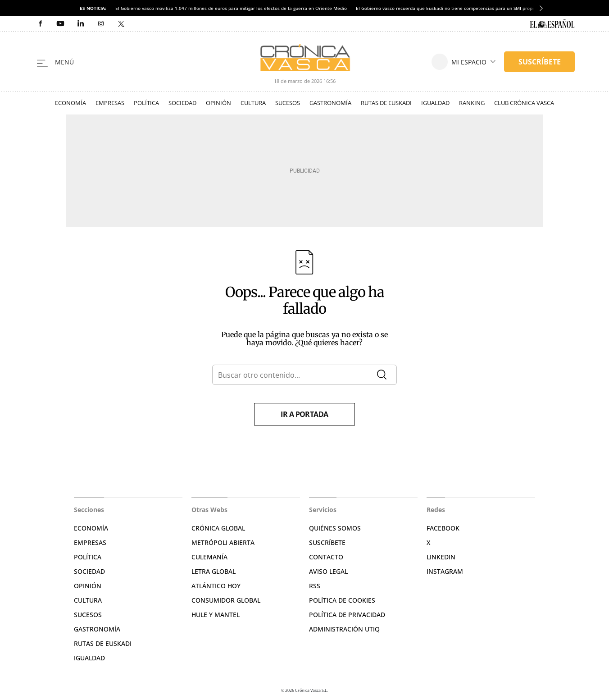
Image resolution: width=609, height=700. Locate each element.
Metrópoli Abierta (223, 542)
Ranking (472, 103)
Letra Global (214, 571)
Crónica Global (218, 528)
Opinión (218, 103)
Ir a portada (304, 414)
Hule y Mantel (216, 615)
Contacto (326, 557)
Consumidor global (226, 600)
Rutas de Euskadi (386, 103)
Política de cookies (342, 600)
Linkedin (441, 557)
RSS (315, 586)
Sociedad (182, 103)
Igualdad (435, 103)
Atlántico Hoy (216, 586)
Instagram (445, 571)
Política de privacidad (347, 615)
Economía (70, 103)
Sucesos (288, 103)
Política (146, 103)
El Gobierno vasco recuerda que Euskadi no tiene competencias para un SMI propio (446, 8)
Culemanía (209, 557)
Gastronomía (330, 103)
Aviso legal (328, 571)
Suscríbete (327, 542)
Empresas (110, 103)
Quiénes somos (335, 528)
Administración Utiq (344, 629)
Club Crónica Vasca (524, 103)
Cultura (253, 103)
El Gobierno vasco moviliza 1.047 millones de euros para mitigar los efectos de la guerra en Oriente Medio (231, 8)
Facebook (443, 528)
